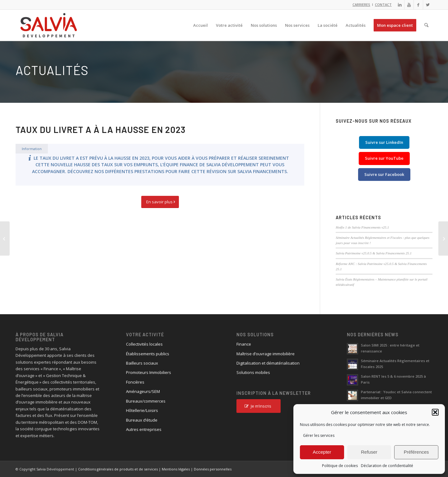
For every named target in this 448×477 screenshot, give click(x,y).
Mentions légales (176, 469)
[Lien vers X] (428, 5)
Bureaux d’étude (142, 420)
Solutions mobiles (253, 372)
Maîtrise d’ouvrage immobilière (266, 354)
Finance (244, 344)
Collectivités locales (144, 344)
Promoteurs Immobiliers (149, 372)
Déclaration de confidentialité (387, 466)
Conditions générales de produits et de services (118, 469)
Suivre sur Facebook (384, 174)
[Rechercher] (426, 25)
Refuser (369, 452)
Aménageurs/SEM (143, 391)
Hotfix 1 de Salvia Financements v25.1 (362, 227)
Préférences (416, 452)
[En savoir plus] (160, 202)
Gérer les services (319, 435)
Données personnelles (213, 469)
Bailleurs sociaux (142, 363)
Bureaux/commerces (146, 401)
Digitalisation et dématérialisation (268, 363)
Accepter (322, 452)
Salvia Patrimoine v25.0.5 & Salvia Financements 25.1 (374, 253)
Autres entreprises (144, 429)
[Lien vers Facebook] (418, 5)
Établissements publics (148, 354)
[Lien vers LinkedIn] (400, 5)
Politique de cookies (340, 466)
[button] (435, 412)
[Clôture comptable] (443, 238)
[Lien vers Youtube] (409, 5)
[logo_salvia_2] (49, 25)
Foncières (135, 382)
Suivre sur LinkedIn (384, 142)
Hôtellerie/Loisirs (142, 410)
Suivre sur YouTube (384, 158)
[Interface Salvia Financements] (5, 238)
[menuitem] (201, 25)
